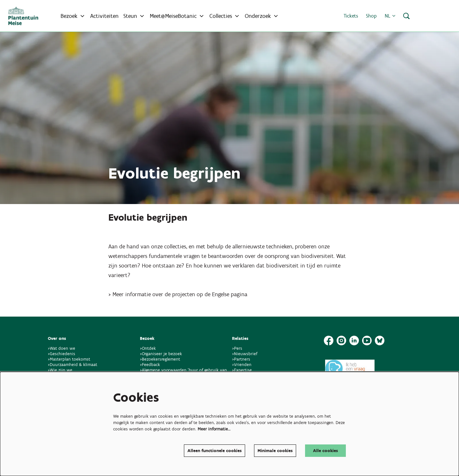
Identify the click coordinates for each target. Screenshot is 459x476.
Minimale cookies (275, 451)
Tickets (351, 16)
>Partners (241, 359)
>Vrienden (242, 365)
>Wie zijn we (60, 370)
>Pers (238, 348)
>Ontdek (148, 348)
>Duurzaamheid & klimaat (73, 365)
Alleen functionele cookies (215, 451)
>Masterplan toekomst (69, 359)
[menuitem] (104, 16)
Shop (371, 16)
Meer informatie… (214, 429)
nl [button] (390, 16)
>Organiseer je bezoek (161, 354)
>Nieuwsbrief (245, 354)
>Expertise (242, 370)
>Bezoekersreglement (160, 359)
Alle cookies (325, 451)
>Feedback (150, 365)
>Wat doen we (62, 348)
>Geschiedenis (62, 354)
